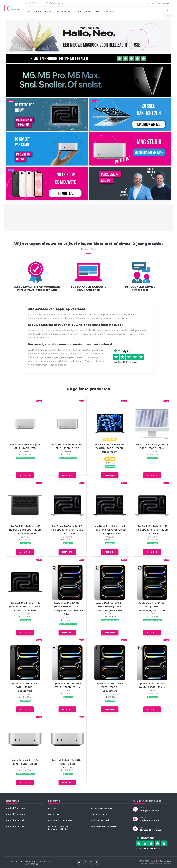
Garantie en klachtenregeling (104, 826)
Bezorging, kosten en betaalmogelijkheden (58, 828)
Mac (30, 12)
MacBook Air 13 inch (15, 820)
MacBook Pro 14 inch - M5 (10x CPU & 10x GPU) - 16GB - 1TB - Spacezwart (25, 607)
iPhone (49, 12)
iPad (39, 12)
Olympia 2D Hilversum (151, 830)
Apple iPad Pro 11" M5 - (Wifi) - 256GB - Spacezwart (110, 687)
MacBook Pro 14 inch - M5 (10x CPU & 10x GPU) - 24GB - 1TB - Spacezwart (110, 530)
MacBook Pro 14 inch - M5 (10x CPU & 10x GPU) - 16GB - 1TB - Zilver (152, 530)
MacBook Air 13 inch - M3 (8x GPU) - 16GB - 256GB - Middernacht (110, 448)
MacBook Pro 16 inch (15, 814)
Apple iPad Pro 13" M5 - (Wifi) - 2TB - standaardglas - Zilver (152, 607)
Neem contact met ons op (60, 820)
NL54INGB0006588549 (36, 861)
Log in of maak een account (158, 3)
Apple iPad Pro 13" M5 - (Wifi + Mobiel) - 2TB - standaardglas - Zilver (110, 607)
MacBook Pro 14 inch (15, 808)
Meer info (25, 475)
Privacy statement (99, 814)
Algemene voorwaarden (101, 808)
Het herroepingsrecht (100, 820)
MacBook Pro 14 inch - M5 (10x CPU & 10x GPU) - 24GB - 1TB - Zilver (67, 530)
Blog (98, 12)
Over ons (109, 12)
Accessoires (84, 12)
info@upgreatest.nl (55, 3)
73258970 (17, 861)
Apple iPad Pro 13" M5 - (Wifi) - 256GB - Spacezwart (25, 687)
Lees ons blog (54, 814)
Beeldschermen (65, 12)
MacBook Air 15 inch (15, 826)
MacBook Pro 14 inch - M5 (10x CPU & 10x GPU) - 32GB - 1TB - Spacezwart (25, 530)
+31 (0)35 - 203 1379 (34, 3)
